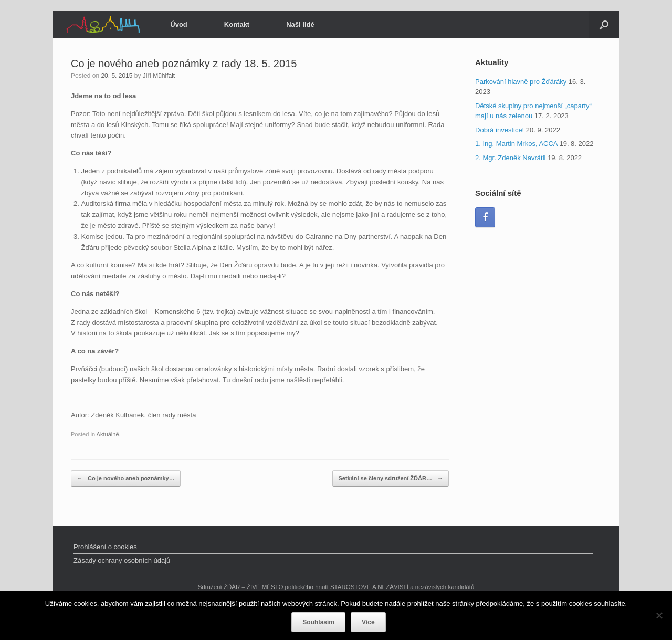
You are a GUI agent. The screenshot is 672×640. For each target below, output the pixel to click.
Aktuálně (108, 434)
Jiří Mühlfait (159, 76)
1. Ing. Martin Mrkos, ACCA (516, 144)
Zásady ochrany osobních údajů (122, 560)
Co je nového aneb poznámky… (126, 479)
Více (368, 622)
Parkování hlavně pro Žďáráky (521, 82)
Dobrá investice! (500, 130)
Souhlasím (318, 622)
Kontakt (237, 24)
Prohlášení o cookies (105, 547)
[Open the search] (604, 24)
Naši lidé (300, 24)
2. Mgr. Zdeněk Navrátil (510, 158)
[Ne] (659, 615)
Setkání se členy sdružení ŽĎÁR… (391, 479)
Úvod (179, 24)
